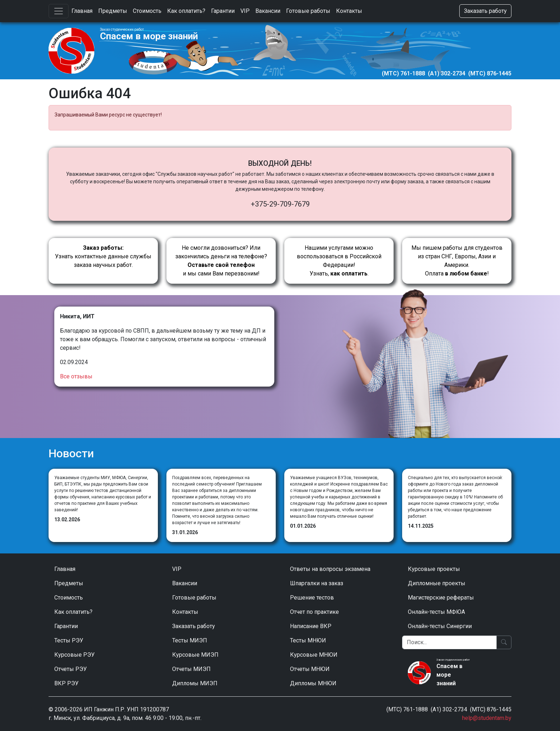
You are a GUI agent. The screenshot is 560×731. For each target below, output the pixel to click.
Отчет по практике (314, 612)
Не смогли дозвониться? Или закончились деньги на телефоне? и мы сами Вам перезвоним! (221, 261)
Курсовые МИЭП (195, 655)
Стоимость (147, 11)
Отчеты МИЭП (191, 669)
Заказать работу (485, 11)
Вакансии (268, 11)
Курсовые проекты (434, 569)
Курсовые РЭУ (74, 655)
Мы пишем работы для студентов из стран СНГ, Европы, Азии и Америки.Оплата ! (457, 261)
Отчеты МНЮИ (310, 669)
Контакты (349, 11)
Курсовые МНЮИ (314, 655)
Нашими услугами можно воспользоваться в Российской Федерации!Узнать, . (339, 261)
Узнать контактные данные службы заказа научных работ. (103, 256)
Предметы (113, 11)
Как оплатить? (186, 11)
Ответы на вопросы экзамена (330, 569)
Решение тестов (312, 598)
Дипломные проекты (437, 583)
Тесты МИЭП (190, 640)
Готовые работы (308, 11)
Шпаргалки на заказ (317, 583)
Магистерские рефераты (441, 598)
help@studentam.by (487, 718)
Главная (82, 11)
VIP (245, 11)
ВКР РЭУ (66, 683)
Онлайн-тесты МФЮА (436, 612)
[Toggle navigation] (59, 11)
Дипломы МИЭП (195, 683)
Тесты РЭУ (69, 640)
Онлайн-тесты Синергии (440, 626)
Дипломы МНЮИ (313, 683)
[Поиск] (449, 642)
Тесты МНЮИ (308, 640)
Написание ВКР (311, 626)
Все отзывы (76, 376)
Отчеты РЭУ (71, 669)
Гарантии (223, 11)
